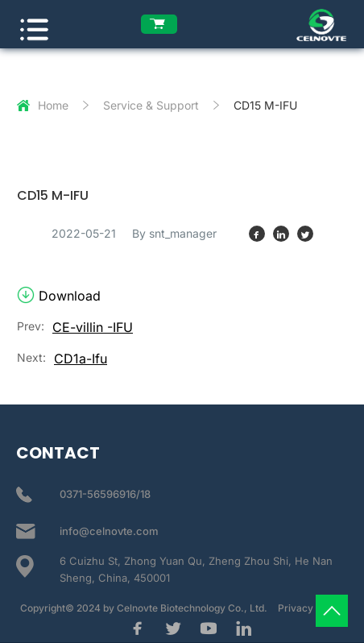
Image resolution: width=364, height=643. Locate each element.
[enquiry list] (159, 24)
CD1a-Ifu (81, 359)
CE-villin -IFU (93, 327)
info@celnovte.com (109, 531)
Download (59, 296)
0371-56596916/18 (105, 494)
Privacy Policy (311, 608)
